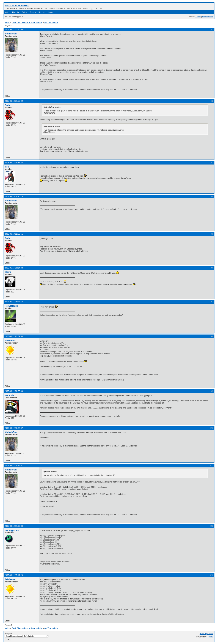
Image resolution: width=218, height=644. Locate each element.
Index (7, 12)
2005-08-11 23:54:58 (14, 336)
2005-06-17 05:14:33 (14, 268)
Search (33, 12)
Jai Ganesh (10, 341)
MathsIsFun (11, 34)
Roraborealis (11, 306)
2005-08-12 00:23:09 (14, 391)
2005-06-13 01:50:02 (14, 101)
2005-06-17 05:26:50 (14, 302)
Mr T (7, 167)
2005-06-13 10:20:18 (14, 196)
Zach (7, 105)
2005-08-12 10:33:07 (14, 428)
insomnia (9, 395)
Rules (24, 12)
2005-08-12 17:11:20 (14, 575)
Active (198, 17)
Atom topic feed (206, 634)
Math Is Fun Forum (17, 5)
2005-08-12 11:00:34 (14, 526)
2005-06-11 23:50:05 (14, 29)
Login (51, 12)
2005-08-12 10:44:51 (14, 465)
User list (16, 12)
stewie (8, 272)
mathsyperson (12, 530)
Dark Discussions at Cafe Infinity (27, 22)
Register (42, 12)
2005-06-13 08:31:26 (14, 163)
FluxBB (210, 637)
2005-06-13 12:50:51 (14, 234)
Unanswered (208, 17)
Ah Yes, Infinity (51, 22)
